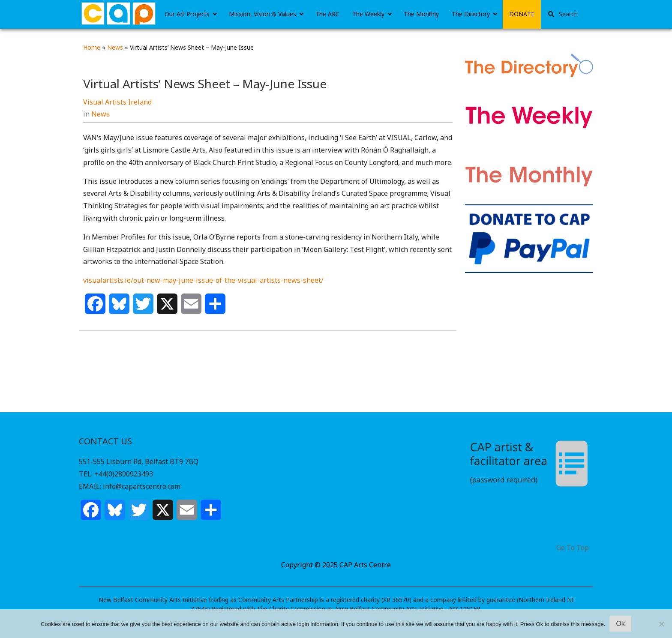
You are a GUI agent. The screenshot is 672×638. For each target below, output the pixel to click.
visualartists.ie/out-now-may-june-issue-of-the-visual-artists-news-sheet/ (203, 280)
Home (92, 47)
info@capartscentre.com (142, 486)
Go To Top (573, 548)
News (115, 47)
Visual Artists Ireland (117, 102)
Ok (620, 624)
